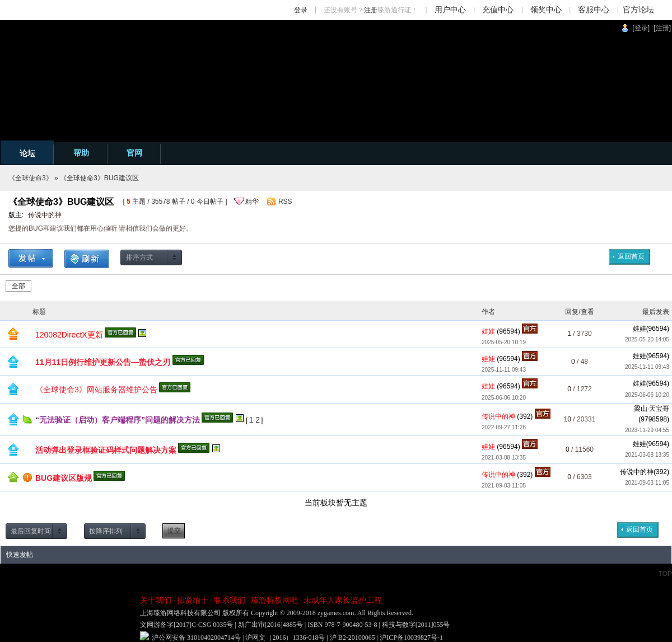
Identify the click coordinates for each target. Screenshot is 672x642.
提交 (174, 531)
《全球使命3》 (31, 178)
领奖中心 (546, 10)
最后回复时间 (31, 531)
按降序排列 (106, 531)
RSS (285, 201)
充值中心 (498, 10)
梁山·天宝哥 (652, 409)
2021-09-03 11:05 (647, 483)
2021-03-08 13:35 (647, 455)
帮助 (81, 153)
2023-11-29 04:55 (647, 430)
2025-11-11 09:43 (647, 367)
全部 (18, 286)
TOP (665, 574)
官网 (134, 153)
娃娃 (640, 329)
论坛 (27, 153)
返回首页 (631, 256)
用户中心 (450, 10)
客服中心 (594, 10)
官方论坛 (638, 10)
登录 (301, 10)
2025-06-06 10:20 (647, 395)
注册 (371, 10)
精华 (252, 201)
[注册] (662, 28)
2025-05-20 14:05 (647, 339)
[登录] (641, 28)
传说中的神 (45, 215)
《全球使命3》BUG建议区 (99, 178)
